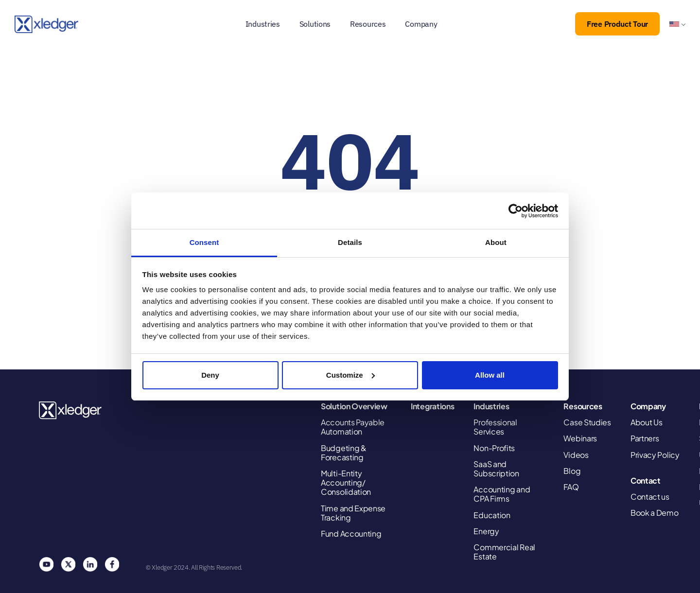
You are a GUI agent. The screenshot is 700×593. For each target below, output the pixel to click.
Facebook (112, 564)
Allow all (490, 375)
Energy (486, 531)
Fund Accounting (351, 533)
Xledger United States (71, 410)
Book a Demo (655, 513)
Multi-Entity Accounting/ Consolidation (346, 483)
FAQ (571, 487)
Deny (210, 375)
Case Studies (587, 422)
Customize (350, 375)
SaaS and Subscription (496, 469)
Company (421, 24)
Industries (263, 24)
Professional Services (495, 427)
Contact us (650, 497)
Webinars (580, 438)
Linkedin (90, 564)
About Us (647, 422)
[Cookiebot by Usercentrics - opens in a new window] (516, 211)
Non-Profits (494, 448)
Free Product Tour (617, 24)
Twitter (68, 564)
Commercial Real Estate (504, 552)
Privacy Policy (655, 455)
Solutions (315, 24)
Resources (368, 24)
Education (492, 515)
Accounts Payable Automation (353, 427)
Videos (576, 455)
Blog (572, 471)
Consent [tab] (204, 242)
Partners (645, 438)
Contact (646, 480)
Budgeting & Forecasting (344, 453)
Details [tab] (350, 242)
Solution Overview (354, 406)
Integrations (432, 406)
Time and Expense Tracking (353, 513)
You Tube (46, 564)
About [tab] (496, 242)
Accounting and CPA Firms (502, 494)
